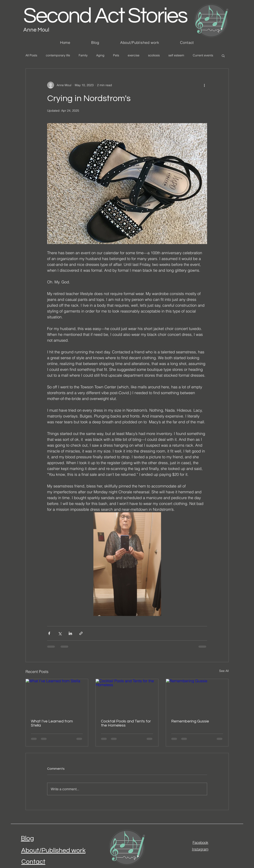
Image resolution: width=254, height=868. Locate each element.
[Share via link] (81, 633)
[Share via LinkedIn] (70, 633)
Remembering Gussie (190, 721)
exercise (134, 55)
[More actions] (204, 85)
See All (224, 671)
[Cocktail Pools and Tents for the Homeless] (127, 697)
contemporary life (58, 55)
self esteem (176, 55)
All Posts (31, 55)
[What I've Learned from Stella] (57, 697)
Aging (100, 55)
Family (83, 55)
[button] (223, 56)
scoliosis (154, 55)
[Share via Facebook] (49, 633)
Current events (203, 55)
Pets (116, 55)
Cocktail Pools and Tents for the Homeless (126, 723)
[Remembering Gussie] (197, 697)
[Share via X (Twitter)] (60, 633)
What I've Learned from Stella (52, 723)
